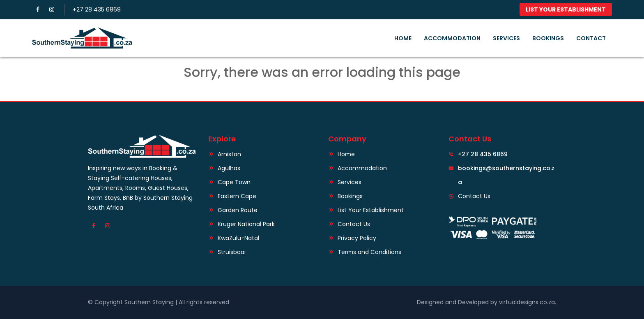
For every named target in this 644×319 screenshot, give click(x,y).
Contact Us (354, 224)
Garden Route (238, 210)
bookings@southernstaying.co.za (505, 168)
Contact (591, 38)
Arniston (229, 154)
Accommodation (452, 38)
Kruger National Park (246, 224)
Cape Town (234, 182)
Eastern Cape (237, 196)
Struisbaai (232, 252)
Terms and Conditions (369, 252)
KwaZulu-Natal (238, 238)
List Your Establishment (566, 9)
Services (506, 38)
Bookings (548, 38)
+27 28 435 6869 (97, 9)
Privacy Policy (357, 238)
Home (403, 38)
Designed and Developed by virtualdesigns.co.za (486, 302)
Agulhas (229, 168)
